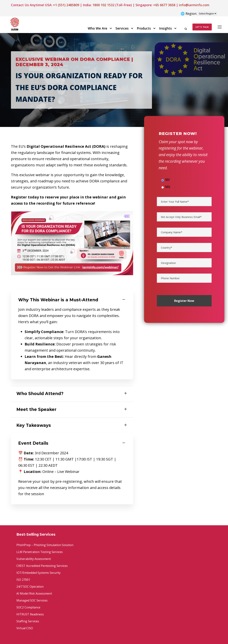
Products (144, 28)
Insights (165, 28)
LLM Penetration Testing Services (40, 552)
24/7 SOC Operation (30, 587)
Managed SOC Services (32, 600)
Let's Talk (202, 27)
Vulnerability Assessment (34, 559)
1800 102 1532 (103, 5)
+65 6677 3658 (164, 5)
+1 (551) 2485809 (66, 5)
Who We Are (97, 28)
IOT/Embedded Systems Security (38, 573)
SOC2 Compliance (28, 607)
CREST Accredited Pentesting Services (42, 566)
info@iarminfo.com (194, 5)
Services (122, 28)
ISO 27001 (23, 580)
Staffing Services (28, 621)
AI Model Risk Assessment (34, 593)
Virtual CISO (25, 628)
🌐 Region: (189, 13)
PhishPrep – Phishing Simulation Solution (45, 545)
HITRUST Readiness (30, 614)
